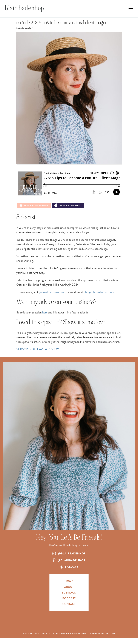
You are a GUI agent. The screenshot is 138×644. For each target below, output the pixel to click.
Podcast (69, 598)
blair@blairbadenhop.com (99, 292)
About (69, 587)
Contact (69, 604)
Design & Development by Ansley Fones (94, 634)
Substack (69, 593)
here (45, 312)
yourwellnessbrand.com (52, 292)
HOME (69, 581)
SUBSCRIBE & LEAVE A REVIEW (38, 349)
